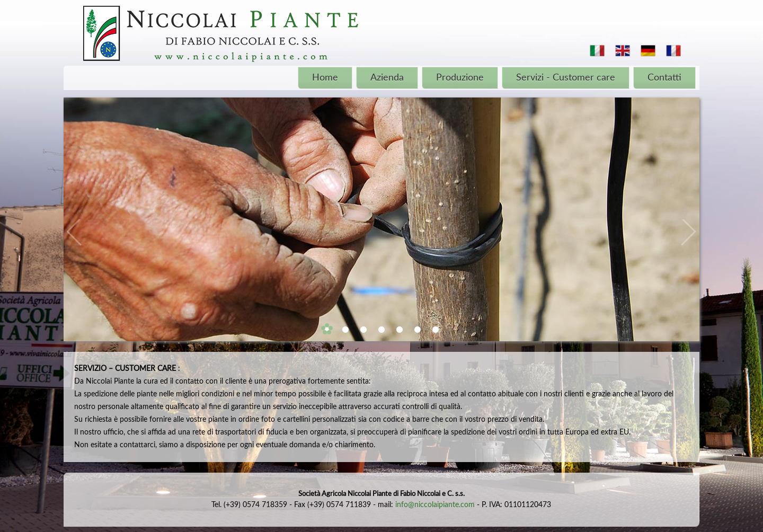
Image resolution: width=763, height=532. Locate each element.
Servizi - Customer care (566, 78)
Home (325, 78)
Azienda (387, 78)
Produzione (460, 78)
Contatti (664, 78)
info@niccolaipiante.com (435, 505)
